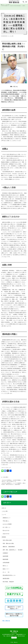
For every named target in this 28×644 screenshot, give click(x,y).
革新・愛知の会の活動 (8, 545)
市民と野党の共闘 (7, 541)
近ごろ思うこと (7, 529)
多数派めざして (7, 519)
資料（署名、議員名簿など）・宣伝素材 (13, 551)
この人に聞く (11, 36)
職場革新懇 (5, 561)
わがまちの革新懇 (7, 525)
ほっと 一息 (6, 573)
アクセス (14, 638)
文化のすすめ (6, 535)
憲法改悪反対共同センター (9, 577)
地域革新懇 (5, 557)
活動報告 (4, 538)
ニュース (4, 516)
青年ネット (5, 567)
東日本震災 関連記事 (8, 583)
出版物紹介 (5, 554)
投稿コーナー (6, 570)
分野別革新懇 (6, 564)
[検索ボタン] (23, 2)
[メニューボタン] (26, 2)
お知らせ (4, 509)
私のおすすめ (6, 532)
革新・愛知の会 (6, 622)
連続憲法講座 (6, 580)
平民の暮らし (6, 522)
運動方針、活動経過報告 (9, 548)
